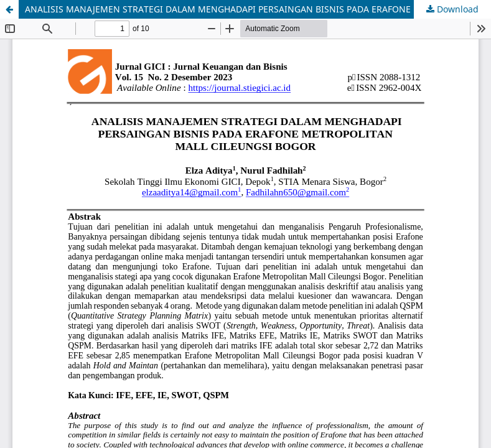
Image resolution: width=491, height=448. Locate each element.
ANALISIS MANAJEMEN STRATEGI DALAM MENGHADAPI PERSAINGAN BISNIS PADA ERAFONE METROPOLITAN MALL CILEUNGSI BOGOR (258, 9)
